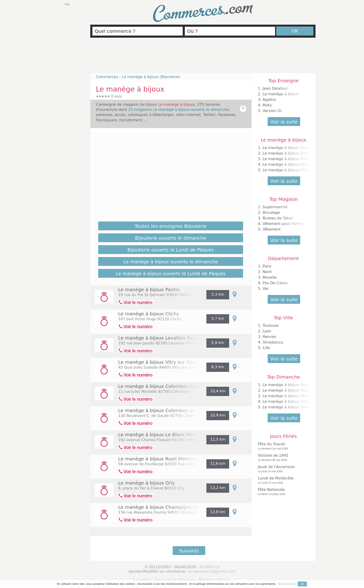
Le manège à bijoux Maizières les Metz (298, 159)
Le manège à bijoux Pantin (149, 290)
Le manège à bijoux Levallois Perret (159, 338)
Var (266, 289)
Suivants (189, 551)
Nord (267, 272)
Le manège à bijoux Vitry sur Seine (159, 362)
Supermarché (275, 207)
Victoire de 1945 (282, 458)
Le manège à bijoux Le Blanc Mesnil (160, 435)
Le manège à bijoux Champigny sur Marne (167, 507)
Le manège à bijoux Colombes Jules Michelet (170, 386)
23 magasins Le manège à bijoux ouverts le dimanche (178, 110)
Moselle (270, 277)
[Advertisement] (203, 57)
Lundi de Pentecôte (282, 480)
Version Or (272, 111)
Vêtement (272, 229)
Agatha (269, 100)
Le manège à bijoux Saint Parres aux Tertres (303, 407)
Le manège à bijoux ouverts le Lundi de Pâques (171, 274)
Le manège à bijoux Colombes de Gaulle (165, 410)
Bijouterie (170, 77)
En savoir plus (287, 584)
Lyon (267, 331)
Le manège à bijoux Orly (146, 483)
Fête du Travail (282, 446)
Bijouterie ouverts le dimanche (171, 238)
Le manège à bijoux (281, 94)
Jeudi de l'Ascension (282, 469)
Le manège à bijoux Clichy (149, 314)
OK (295, 31)
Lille (266, 348)
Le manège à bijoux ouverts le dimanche (171, 262)
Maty (267, 105)
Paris (267, 266)
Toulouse (271, 325)
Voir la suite (284, 122)
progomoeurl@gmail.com (212, 571)
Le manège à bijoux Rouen (287, 148)
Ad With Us (210, 567)
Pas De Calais (275, 283)
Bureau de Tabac (278, 218)
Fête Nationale (282, 492)
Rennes (269, 337)
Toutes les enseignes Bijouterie (171, 226)
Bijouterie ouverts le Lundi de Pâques (171, 250)
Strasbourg (273, 342)
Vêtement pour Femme (284, 224)
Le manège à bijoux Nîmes (287, 164)
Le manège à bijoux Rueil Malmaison (161, 459)
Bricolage (271, 213)
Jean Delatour (275, 88)
